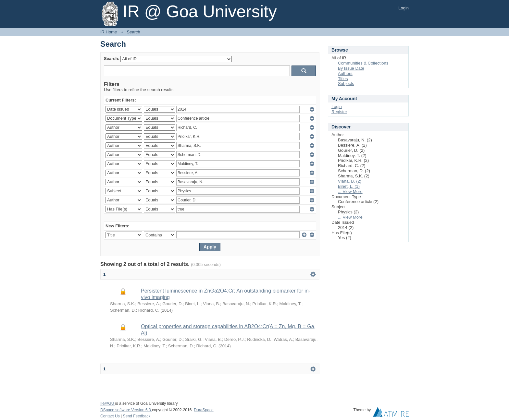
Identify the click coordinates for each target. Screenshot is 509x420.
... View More (350, 192)
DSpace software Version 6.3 (126, 410)
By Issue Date (351, 68)
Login (403, 8)
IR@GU (108, 403)
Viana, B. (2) (350, 181)
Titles (343, 79)
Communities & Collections (363, 63)
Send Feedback (137, 416)
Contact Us (110, 416)
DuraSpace (204, 410)
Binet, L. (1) (349, 186)
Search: (112, 59)
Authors (345, 73)
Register (339, 112)
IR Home (109, 32)
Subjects (346, 84)
